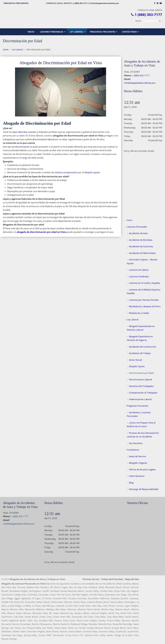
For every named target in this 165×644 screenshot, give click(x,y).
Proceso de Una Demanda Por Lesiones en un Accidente (143, 435)
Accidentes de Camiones (141, 246)
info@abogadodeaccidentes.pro (105, 3)
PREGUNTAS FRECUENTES (16, 3)
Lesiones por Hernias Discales (144, 300)
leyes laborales (20, 132)
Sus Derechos (136, 443)
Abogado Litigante (138, 463)
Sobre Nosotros (137, 476)
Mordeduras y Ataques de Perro (145, 306)
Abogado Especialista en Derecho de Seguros (140, 338)
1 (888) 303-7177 (80, 3)
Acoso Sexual (136, 360)
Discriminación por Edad (141, 373)
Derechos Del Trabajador (141, 386)
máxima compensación (66, 172)
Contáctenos (133, 450)
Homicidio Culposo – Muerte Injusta (142, 261)
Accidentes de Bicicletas (141, 240)
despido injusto (92, 172)
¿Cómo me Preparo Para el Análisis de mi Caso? (141, 425)
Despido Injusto (137, 366)
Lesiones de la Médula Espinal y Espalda (144, 291)
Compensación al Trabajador (143, 393)
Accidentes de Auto (138, 233)
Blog (131, 483)
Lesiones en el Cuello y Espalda (144, 283)
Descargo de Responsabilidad (144, 489)
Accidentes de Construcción (143, 347)
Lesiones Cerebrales (139, 276)
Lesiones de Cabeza (139, 270)
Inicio (130, 220)
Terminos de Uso (91, 579)
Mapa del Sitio (132, 579)
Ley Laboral (17, 50)
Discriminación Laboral (141, 379)
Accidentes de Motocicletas (142, 253)
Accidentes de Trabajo (140, 353)
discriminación (22, 147)
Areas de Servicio (137, 456)
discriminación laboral (43, 139)
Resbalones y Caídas (139, 313)
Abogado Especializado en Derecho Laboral (141, 328)
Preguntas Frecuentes (138, 406)
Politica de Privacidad (112, 579)
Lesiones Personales (137, 227)
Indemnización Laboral (140, 399)
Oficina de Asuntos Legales (142, 469)
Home (6, 50)
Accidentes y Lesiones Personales (139, 414)
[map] (145, 528)
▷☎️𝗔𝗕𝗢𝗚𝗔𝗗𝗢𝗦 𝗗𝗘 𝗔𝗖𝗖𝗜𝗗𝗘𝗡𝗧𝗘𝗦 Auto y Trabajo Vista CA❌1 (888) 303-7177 (82, 18)
